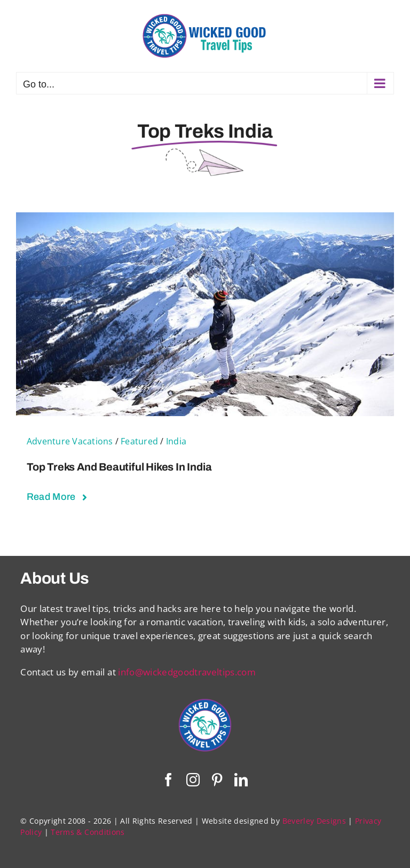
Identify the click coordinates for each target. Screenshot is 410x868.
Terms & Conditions (88, 832)
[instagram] (193, 780)
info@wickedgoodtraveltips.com (187, 672)
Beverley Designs (314, 821)
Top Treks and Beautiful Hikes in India (119, 467)
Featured (139, 441)
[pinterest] (217, 780)
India (176, 441)
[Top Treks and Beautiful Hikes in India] (205, 219)
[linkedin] (241, 780)
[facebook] (168, 780)
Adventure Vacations (70, 441)
